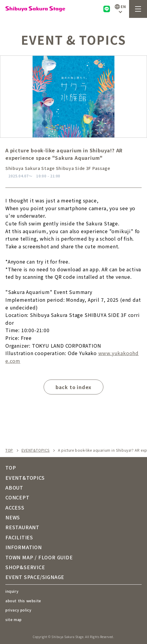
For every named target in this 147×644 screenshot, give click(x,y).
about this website (23, 601)
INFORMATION (24, 547)
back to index (73, 387)
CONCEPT (17, 497)
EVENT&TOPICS (36, 450)
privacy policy (18, 610)
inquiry (12, 591)
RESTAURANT (22, 527)
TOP (9, 450)
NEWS (13, 517)
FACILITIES (19, 537)
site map (14, 619)
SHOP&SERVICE (25, 567)
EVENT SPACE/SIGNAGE (35, 577)
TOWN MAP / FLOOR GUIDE (39, 557)
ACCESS (15, 507)
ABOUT (14, 487)
